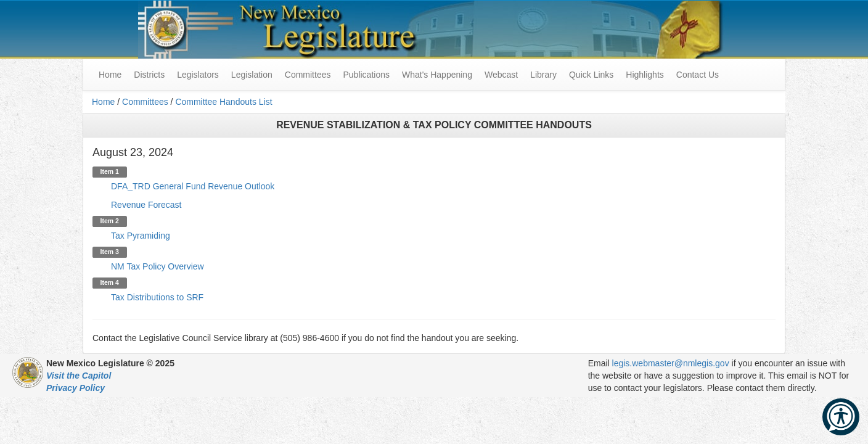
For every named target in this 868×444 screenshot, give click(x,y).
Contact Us (698, 75)
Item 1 (110, 171)
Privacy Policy (76, 388)
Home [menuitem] (110, 75)
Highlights (645, 75)
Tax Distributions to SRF (157, 297)
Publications (366, 75)
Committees (308, 75)
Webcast (501, 75)
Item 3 (110, 252)
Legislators (198, 75)
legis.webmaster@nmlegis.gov (671, 363)
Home (103, 102)
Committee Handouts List (223, 102)
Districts (149, 75)
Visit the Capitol (79, 376)
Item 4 (110, 282)
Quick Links (591, 75)
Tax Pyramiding (141, 236)
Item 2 (110, 221)
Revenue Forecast (146, 205)
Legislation (252, 75)
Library (543, 75)
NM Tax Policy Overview (158, 266)
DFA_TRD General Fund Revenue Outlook (193, 186)
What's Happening (437, 75)
